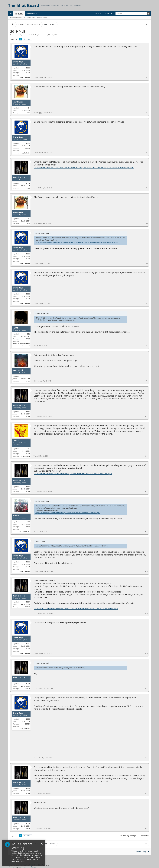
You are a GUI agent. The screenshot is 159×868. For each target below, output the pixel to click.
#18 (146, 758)
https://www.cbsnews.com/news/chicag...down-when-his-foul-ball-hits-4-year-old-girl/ (73, 473)
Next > (29, 39)
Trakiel (16, 441)
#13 (146, 531)
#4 (147, 188)
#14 (146, 571)
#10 (146, 416)
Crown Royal (43, 35)
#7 (147, 303)
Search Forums (16, 18)
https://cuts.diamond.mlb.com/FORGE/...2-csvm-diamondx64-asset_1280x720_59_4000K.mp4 (76, 609)
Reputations (42, 18)
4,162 (28, 339)
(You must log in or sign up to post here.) (134, 836)
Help (144, 852)
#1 (147, 77)
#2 (147, 113)
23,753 (27, 73)
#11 (146, 456)
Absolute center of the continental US (21, 345)
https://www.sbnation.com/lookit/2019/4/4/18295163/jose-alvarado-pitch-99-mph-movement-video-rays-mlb (84, 167)
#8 (147, 346)
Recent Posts (29, 18)
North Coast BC (24, 531)
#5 (147, 223)
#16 (146, 653)
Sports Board (25, 35)
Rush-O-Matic (19, 177)
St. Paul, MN (25, 456)
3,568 (28, 527)
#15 (146, 613)
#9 (147, 381)
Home (139, 852)
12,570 (27, 188)
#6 (147, 263)
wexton (16, 516)
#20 (146, 828)
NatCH (16, 328)
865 (28, 113)
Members (31, 14)
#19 (146, 793)
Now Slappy (18, 102)
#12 (146, 491)
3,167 (28, 454)
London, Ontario (24, 77)
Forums (19, 14)
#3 (147, 153)
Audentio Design (30, 867)
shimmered (18, 370)
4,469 (28, 381)
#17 (146, 688)
